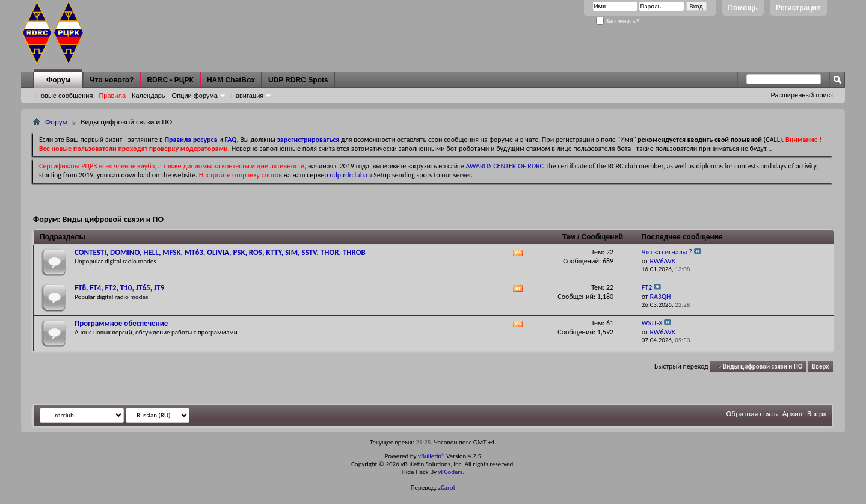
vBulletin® (431, 456)
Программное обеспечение (121, 323)
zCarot (447, 487)
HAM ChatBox (231, 80)
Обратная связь (752, 413)
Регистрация (798, 8)
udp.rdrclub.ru (351, 175)
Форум (58, 80)
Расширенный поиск (802, 95)
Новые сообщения (64, 96)
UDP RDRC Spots (298, 80)
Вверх (820, 367)
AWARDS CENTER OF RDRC (505, 166)
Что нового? (112, 80)
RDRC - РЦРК (170, 80)
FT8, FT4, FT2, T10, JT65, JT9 (119, 288)
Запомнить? (618, 21)
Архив (792, 413)
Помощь (743, 8)
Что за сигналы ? (667, 252)
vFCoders (451, 472)
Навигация (247, 96)
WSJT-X (652, 323)
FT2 (647, 287)
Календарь (149, 96)
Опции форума (195, 96)
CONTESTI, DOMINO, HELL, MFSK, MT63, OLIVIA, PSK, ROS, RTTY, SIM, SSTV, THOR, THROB (220, 252)
